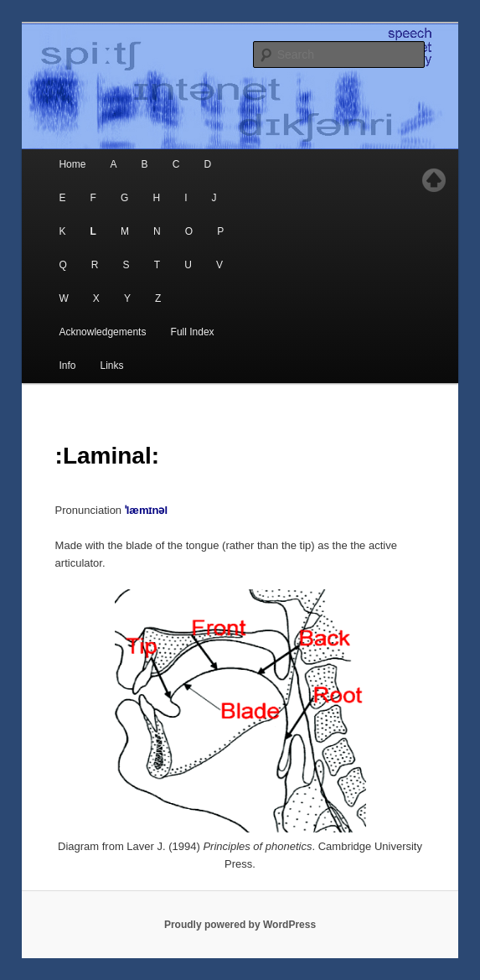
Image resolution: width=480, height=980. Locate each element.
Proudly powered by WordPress (240, 925)
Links (112, 366)
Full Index (193, 332)
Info (67, 366)
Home (72, 164)
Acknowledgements (102, 332)
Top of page (434, 180)
